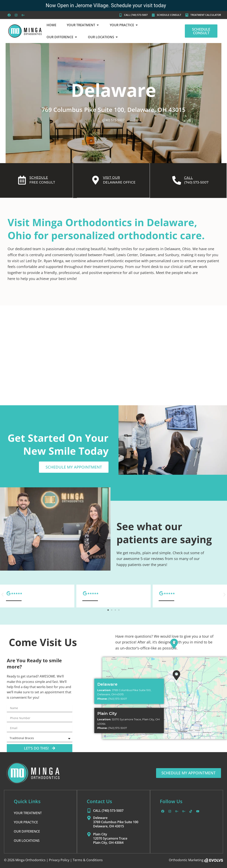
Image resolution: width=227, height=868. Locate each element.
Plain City (107, 713)
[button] (2, 594)
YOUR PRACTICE (26, 822)
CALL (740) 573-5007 (136, 15)
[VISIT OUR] (96, 180)
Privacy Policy (59, 860)
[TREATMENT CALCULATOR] (187, 15)
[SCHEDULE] (22, 180)
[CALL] (177, 180)
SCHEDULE (39, 178)
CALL (188, 178)
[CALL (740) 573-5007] (120, 15)
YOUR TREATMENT (28, 813)
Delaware (107, 684)
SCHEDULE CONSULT (169, 15)
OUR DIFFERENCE (27, 831)
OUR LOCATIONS (27, 840)
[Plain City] (176, 675)
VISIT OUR (111, 178)
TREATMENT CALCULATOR (206, 15)
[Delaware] (174, 643)
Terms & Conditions (88, 860)
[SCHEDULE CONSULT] (153, 15)
